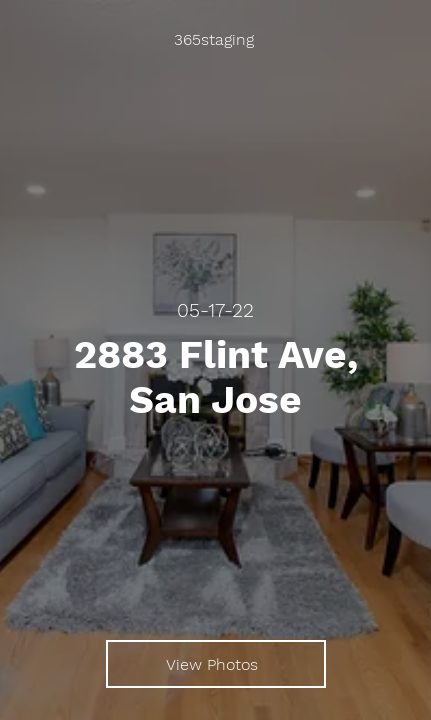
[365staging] (215, 40)
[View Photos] (216, 664)
